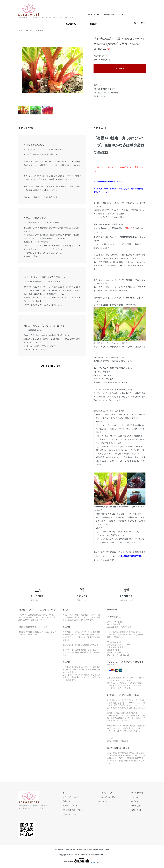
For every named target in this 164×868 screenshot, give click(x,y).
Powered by (82, 862)
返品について (99, 85)
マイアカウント (93, 15)
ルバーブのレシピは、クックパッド (108, 289)
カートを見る (139, 807)
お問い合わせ (139, 811)
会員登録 (137, 799)
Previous (22, 70)
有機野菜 (44, 30)
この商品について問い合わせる (106, 93)
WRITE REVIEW (51, 368)
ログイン (122, 15)
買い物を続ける (100, 96)
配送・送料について (81, 799)
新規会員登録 (109, 15)
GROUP (93, 24)
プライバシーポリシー (82, 816)
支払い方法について (81, 807)
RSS (108, 803)
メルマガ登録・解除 (114, 799)
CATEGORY (71, 24)
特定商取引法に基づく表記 (104, 89)
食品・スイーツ (32, 30)
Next (82, 70)
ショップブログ (112, 794)
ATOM (113, 803)
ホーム (21, 30)
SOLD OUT (119, 68)
